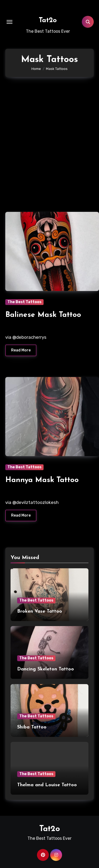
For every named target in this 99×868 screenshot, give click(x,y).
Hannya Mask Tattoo (42, 480)
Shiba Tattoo (32, 727)
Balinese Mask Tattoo (43, 315)
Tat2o (48, 20)
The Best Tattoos (24, 302)
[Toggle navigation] (10, 22)
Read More (21, 350)
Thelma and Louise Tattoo (47, 785)
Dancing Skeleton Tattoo (46, 669)
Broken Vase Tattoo (40, 611)
